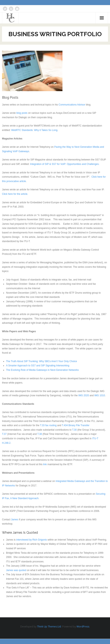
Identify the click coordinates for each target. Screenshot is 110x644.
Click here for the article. (16, 194)
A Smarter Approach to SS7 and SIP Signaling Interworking (38, 366)
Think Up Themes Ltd (49, 627)
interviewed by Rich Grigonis (32, 540)
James (15, 520)
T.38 (40, 434)
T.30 (74, 430)
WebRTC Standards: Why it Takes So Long (34, 130)
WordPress (83, 627)
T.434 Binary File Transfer (76, 425)
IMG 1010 (100, 395)
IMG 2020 (84, 395)
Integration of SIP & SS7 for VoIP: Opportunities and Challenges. (65, 164)
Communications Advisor (72, 105)
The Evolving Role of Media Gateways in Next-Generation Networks (42, 370)
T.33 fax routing (48, 425)
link (45, 464)
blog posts (22, 113)
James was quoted (16, 570)
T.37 (4, 434)
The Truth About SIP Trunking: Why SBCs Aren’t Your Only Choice (42, 361)
